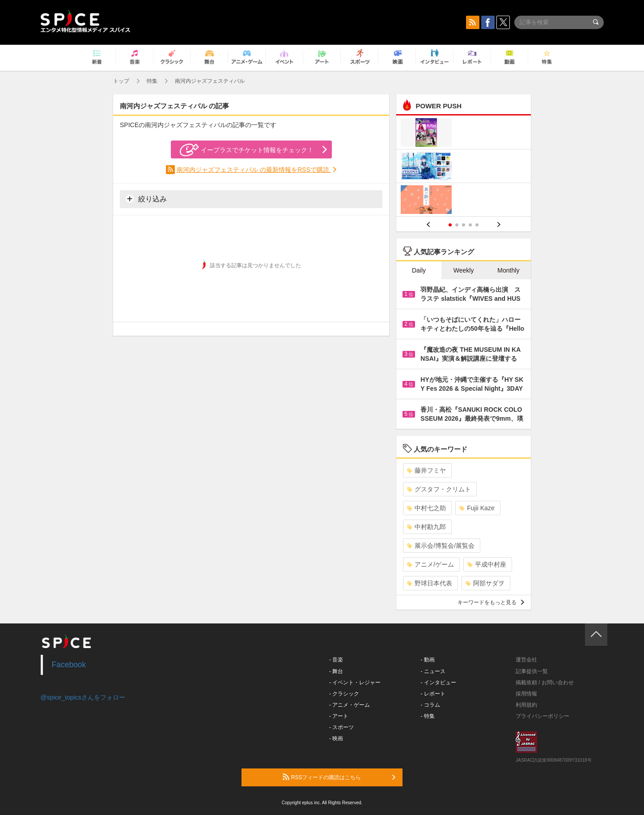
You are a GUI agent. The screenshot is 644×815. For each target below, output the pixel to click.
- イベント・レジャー (355, 683)
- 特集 (428, 716)
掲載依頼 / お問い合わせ (545, 683)
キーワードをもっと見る (491, 602)
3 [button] (464, 225)
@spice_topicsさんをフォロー (83, 697)
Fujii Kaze (477, 508)
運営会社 (526, 660)
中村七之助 (426, 508)
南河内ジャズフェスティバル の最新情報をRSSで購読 (254, 170)
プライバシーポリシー (542, 716)
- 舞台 (336, 671)
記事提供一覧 (532, 671)
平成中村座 (487, 564)
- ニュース (433, 671)
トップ (121, 81)
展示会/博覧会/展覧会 (441, 546)
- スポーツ (341, 727)
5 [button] (477, 225)
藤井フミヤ (426, 470)
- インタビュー (439, 683)
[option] (464, 167)
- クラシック (344, 694)
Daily (419, 270)
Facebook (69, 665)
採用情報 (526, 694)
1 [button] (450, 225)
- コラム (430, 705)
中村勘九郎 (426, 527)
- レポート (433, 694)
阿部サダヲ (485, 583)
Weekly (464, 270)
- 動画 (428, 660)
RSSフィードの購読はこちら (339, 777)
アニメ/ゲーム (430, 564)
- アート (339, 716)
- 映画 (336, 738)
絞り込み (146, 199)
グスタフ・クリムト (439, 489)
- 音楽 (336, 660)
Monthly (508, 270)
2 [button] (457, 225)
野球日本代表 (430, 583)
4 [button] (470, 225)
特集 (152, 81)
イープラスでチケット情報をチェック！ (247, 150)
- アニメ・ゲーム (350, 705)
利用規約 (526, 705)
